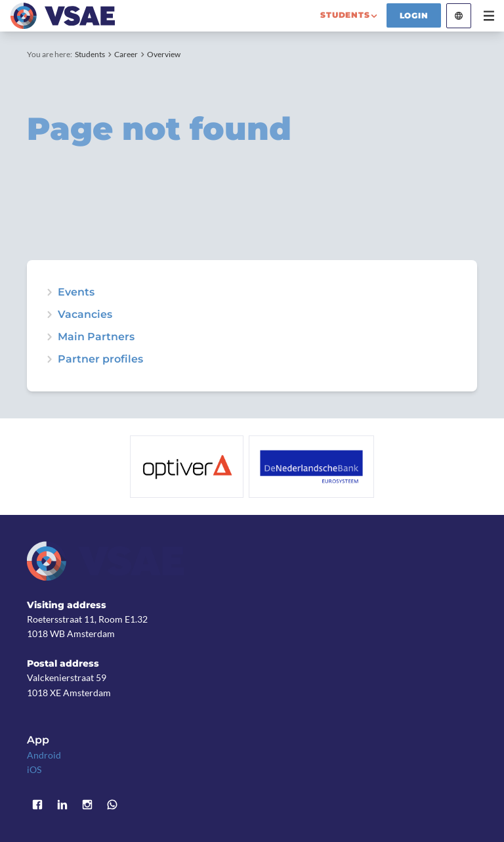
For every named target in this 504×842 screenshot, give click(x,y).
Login (414, 15)
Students (90, 54)
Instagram (87, 805)
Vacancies (85, 315)
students (345, 15)
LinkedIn (62, 805)
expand (49, 292)
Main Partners (96, 337)
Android (44, 755)
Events (76, 292)
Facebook (37, 805)
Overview (164, 54)
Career (126, 54)
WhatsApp (112, 805)
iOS (34, 769)
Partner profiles (100, 359)
